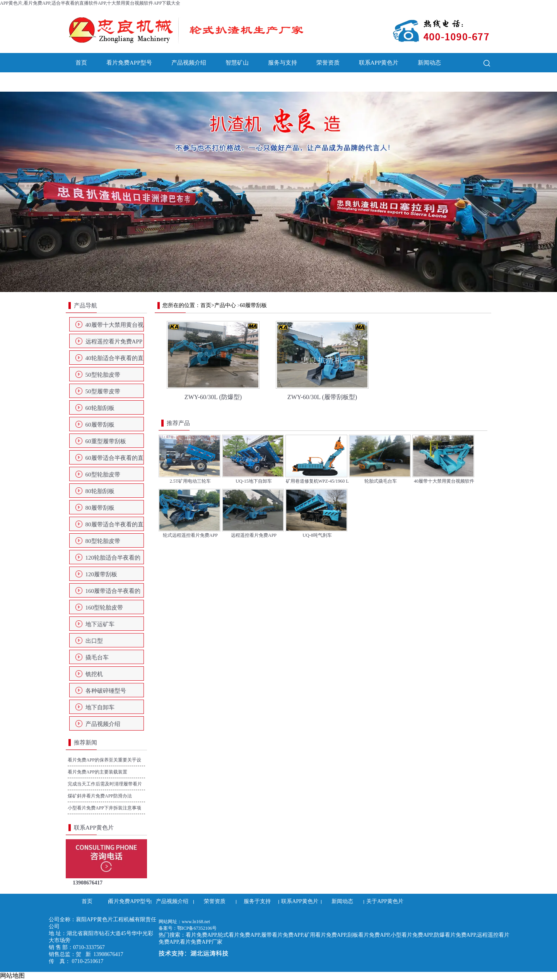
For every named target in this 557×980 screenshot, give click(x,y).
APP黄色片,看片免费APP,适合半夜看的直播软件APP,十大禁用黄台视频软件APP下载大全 (90, 3)
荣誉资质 (328, 63)
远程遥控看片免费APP (114, 341)
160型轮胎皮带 (104, 608)
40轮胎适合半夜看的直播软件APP (114, 360)
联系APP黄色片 (379, 63)
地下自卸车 (100, 707)
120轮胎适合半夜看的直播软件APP (113, 560)
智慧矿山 (237, 63)
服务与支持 (283, 63)
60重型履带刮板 (106, 441)
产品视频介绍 (189, 63)
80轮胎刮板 (100, 491)
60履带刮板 (100, 425)
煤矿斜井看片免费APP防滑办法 (100, 796)
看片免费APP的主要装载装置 (97, 772)
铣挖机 (94, 674)
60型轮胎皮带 (103, 475)
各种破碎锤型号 (106, 691)
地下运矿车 (100, 624)
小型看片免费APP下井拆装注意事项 (104, 808)
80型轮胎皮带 (103, 541)
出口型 (94, 641)
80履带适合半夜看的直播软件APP (114, 527)
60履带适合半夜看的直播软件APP (114, 460)
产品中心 (225, 305)
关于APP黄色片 (95, 82)
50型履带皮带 (103, 391)
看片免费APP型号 (129, 63)
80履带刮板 (100, 508)
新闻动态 (429, 63)
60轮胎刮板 (100, 408)
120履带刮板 (102, 574)
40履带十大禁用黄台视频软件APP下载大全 (114, 327)
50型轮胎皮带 (103, 375)
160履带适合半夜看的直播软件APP (113, 593)
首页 (81, 63)
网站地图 (12, 976)
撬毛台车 (97, 657)
